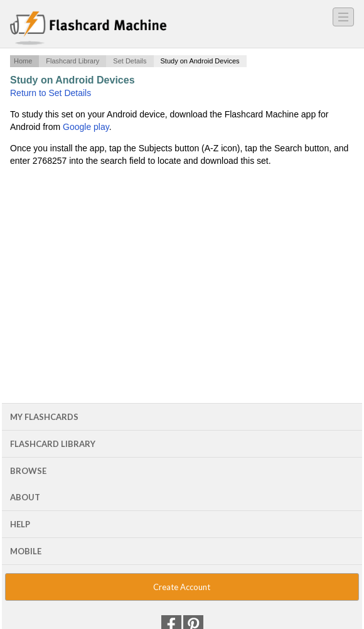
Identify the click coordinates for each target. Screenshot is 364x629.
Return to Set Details (51, 93)
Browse (28, 471)
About (25, 497)
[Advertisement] (182, 269)
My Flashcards (44, 417)
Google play (86, 127)
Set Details (130, 61)
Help (20, 524)
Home (23, 61)
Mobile (26, 551)
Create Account (182, 587)
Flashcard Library (72, 61)
